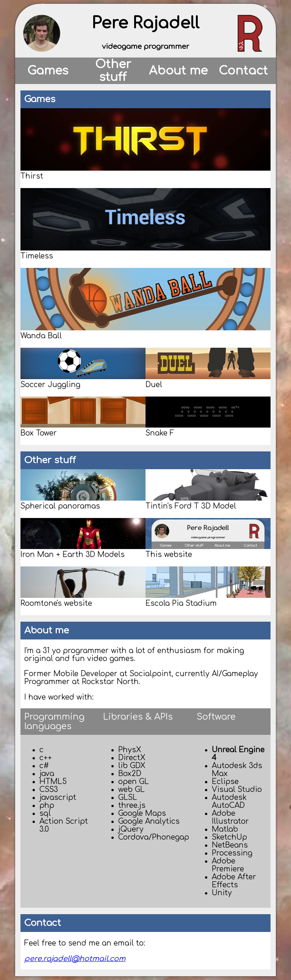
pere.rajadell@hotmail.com (75, 959)
